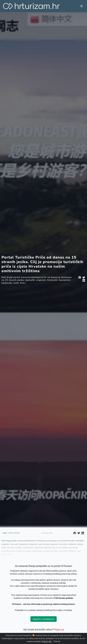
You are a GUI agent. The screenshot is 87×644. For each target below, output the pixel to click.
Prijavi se (59, 630)
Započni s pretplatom (43, 619)
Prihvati (57, 641)
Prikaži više (47, 641)
